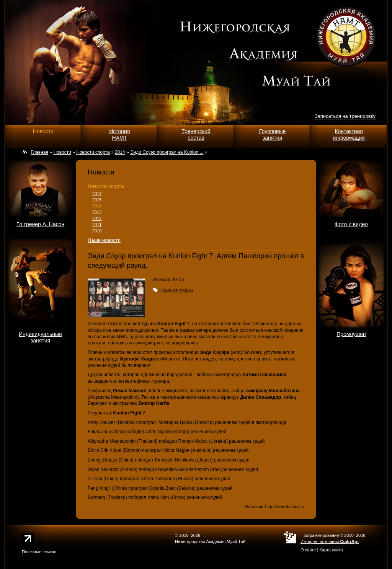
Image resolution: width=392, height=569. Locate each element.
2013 (97, 212)
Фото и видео (351, 224)
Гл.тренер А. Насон (41, 224)
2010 (97, 231)
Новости (43, 131)
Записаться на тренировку (345, 116)
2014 (97, 206)
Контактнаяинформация (349, 135)
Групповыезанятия (273, 135)
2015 (97, 200)
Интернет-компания (330, 541)
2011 (97, 225)
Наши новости (104, 240)
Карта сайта (331, 550)
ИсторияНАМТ (119, 135)
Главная (39, 152)
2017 (97, 194)
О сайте (308, 550)
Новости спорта (106, 186)
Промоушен (351, 334)
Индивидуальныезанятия (40, 337)
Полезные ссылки (39, 552)
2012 (97, 218)
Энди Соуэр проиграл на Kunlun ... (167, 152)
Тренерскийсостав (196, 135)
